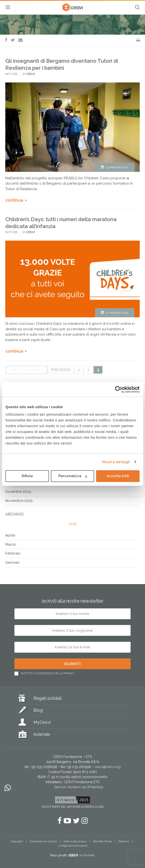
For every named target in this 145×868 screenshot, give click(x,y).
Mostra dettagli (116, 462)
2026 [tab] (73, 524)
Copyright (17, 841)
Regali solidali (47, 698)
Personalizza (73, 476)
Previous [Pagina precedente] (61, 370)
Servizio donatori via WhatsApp (79, 787)
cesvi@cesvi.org (108, 767)
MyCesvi (42, 722)
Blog (38, 710)
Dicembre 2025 (18, 492)
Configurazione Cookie (73, 846)
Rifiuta (27, 476)
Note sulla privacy (75, 841)
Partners (124, 841)
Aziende (42, 734)
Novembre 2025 (19, 501)
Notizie (11, 74)
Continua (14, 200)
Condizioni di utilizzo (43, 841)
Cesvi (31, 74)
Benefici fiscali (103, 841)
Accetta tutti (118, 476)
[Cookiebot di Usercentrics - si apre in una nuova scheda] (118, 389)
